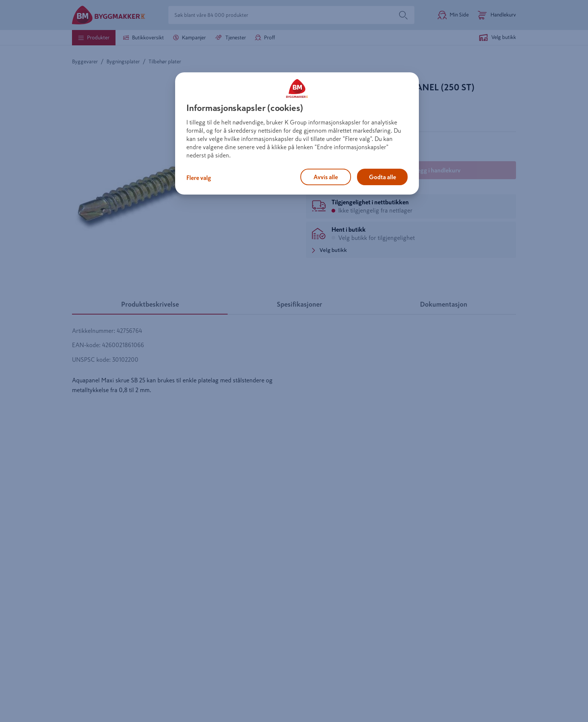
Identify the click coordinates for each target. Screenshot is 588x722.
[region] (297, 133)
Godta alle (382, 177)
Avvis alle (326, 177)
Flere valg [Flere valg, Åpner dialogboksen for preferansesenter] (199, 178)
